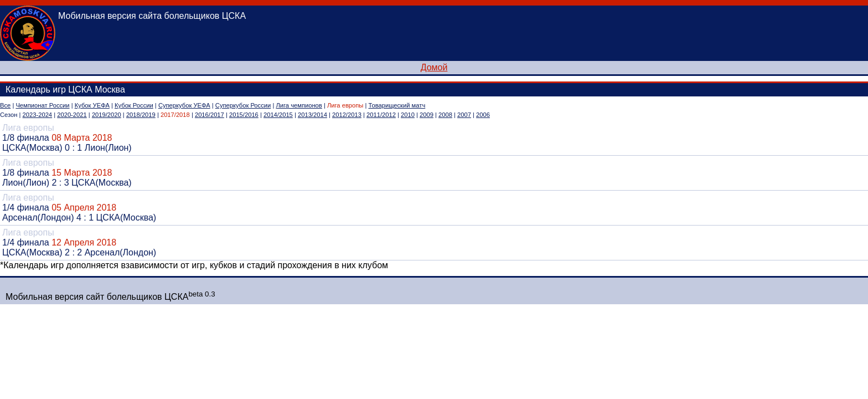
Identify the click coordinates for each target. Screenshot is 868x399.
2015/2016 (244, 115)
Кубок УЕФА (92, 105)
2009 (427, 115)
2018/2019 (141, 115)
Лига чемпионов (299, 105)
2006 (483, 115)
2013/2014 (312, 115)
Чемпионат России (42, 105)
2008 (445, 115)
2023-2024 (38, 115)
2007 (464, 115)
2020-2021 (72, 115)
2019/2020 (107, 115)
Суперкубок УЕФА (184, 105)
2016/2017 (210, 115)
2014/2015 (278, 115)
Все (5, 105)
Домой (434, 67)
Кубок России (134, 105)
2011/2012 (381, 115)
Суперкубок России (243, 105)
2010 (408, 115)
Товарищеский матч (397, 105)
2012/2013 (347, 115)
